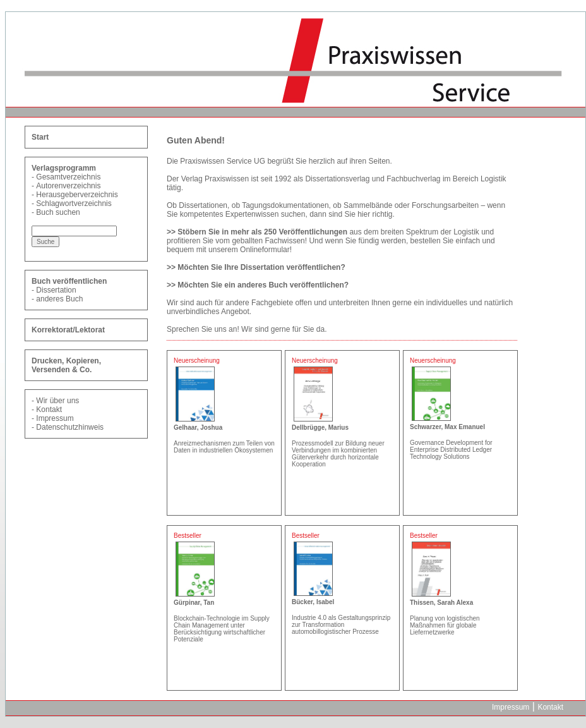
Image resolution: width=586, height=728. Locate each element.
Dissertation (56, 290)
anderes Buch (59, 299)
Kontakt (49, 409)
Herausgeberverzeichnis (77, 195)
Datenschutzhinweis (70, 427)
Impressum (55, 418)
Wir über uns (57, 401)
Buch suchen (58, 212)
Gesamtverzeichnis (68, 177)
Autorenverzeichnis (68, 186)
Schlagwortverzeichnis (74, 203)
